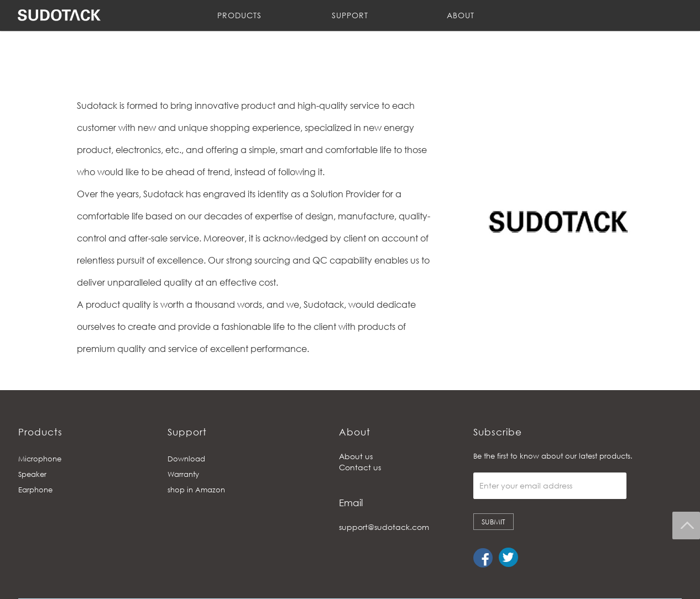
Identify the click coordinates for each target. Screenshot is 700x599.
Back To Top (686, 526)
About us (356, 456)
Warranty (183, 474)
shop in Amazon (196, 490)
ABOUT (461, 15)
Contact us (360, 467)
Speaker (32, 474)
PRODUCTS (239, 15)
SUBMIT (493, 522)
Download (186, 459)
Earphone (35, 490)
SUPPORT (350, 15)
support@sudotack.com (384, 527)
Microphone (40, 459)
